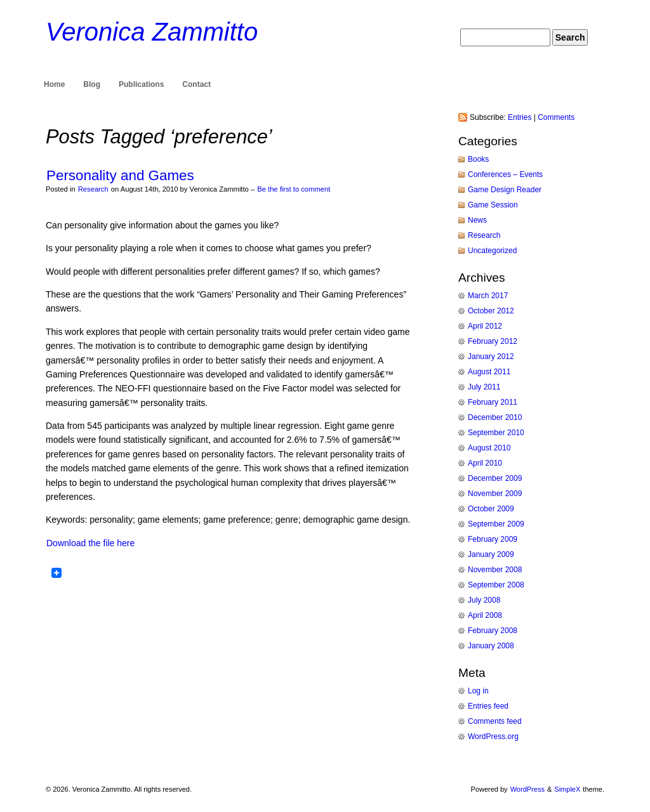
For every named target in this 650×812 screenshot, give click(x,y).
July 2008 (484, 600)
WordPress (527, 789)
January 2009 (491, 554)
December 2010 (495, 417)
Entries (520, 117)
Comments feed (495, 721)
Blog (92, 84)
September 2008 (496, 585)
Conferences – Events (505, 174)
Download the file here (90, 543)
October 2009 (491, 509)
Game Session (493, 205)
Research (93, 189)
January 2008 (491, 646)
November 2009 (495, 494)
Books (478, 159)
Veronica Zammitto (152, 32)
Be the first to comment (294, 189)
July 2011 (484, 387)
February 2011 (493, 402)
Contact (196, 84)
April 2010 (485, 463)
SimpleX (567, 789)
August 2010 (489, 448)
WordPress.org (493, 737)
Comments (556, 117)
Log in (478, 691)
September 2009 (496, 524)
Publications (141, 84)
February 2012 (493, 341)
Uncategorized (492, 251)
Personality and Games (120, 175)
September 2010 (496, 433)
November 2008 (495, 570)
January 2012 (491, 357)
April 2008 (485, 615)
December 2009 (495, 478)
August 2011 (489, 372)
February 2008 (493, 631)
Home (54, 84)
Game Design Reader (505, 190)
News (477, 220)
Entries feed (488, 706)
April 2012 (485, 326)
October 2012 (491, 311)
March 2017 (488, 296)
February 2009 (493, 539)
